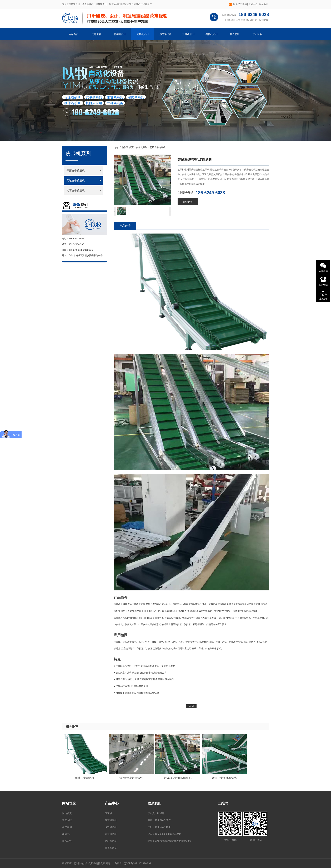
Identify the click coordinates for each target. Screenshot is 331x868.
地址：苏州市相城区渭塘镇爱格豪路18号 (169, 841)
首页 (131, 147)
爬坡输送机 (111, 841)
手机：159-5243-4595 (159, 827)
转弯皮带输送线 (76, 190)
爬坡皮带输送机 (76, 180)
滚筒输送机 (165, 34)
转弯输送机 (111, 834)
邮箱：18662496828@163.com (164, 834)
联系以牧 (257, 34)
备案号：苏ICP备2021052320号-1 (133, 863)
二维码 (223, 803)
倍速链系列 (119, 34)
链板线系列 (212, 34)
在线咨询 (188, 202)
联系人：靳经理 (156, 813)
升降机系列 (188, 34)
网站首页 (74, 34)
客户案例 (234, 34)
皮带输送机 (111, 820)
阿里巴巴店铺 (240, 4)
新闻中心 (253, 4)
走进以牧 (97, 34)
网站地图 (264, 4)
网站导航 (69, 803)
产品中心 (112, 803)
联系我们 (154, 803)
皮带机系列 (143, 34)
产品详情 (125, 226)
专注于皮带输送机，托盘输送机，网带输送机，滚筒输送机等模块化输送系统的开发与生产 (107, 4)
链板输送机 (111, 848)
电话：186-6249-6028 (159, 820)
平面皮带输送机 (76, 170)
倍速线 (108, 813)
